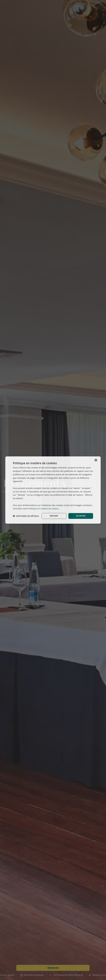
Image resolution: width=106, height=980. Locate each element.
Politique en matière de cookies (44, 508)
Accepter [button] (81, 516)
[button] (26, 516)
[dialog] (53, 490)
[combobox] (96, 460)
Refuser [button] (54, 516)
